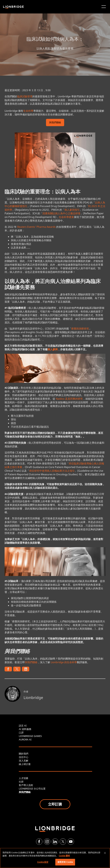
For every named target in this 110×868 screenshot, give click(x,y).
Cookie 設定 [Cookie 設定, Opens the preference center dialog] (43, 862)
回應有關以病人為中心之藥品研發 (61, 213)
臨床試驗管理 (25, 96)
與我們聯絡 (55, 123)
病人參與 (53, 349)
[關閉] (105, 853)
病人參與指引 (72, 210)
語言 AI (23, 726)
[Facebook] (39, 842)
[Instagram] (47, 842)
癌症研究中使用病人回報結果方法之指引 (52, 471)
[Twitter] (63, 842)
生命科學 (28, 111)
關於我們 (24, 754)
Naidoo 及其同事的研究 (69, 399)
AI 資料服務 (25, 729)
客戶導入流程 (26, 785)
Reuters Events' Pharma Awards (36, 227)
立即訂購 (55, 804)
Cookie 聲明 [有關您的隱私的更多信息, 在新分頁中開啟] (64, 856)
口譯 (21, 733)
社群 (21, 782)
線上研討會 (25, 764)
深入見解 (24, 761)
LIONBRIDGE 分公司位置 (32, 789)
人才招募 (24, 778)
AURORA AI (25, 739)
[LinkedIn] (55, 842)
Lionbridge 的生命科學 (64, 662)
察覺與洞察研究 (80, 329)
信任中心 (24, 757)
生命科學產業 (66, 217)
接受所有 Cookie (65, 862)
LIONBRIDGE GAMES (30, 736)
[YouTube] (71, 842)
